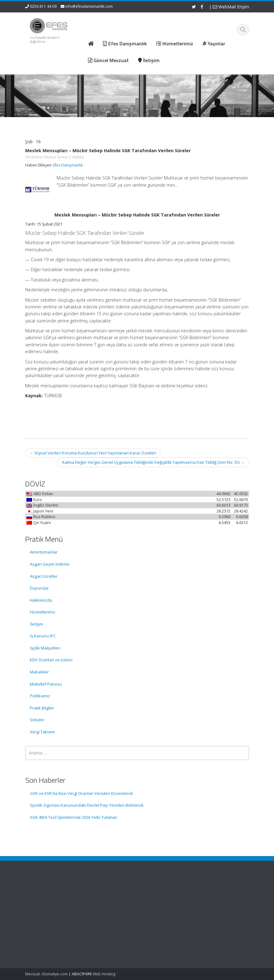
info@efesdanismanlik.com (89, 6)
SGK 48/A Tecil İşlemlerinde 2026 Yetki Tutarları (74, 817)
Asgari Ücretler (44, 576)
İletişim (36, 624)
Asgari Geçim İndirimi (50, 564)
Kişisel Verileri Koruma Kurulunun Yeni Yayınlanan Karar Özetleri (93, 453)
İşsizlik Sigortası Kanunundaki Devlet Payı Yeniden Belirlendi (87, 805)
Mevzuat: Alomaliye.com (46, 974)
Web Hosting (104, 974)
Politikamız (40, 696)
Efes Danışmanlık (68, 165)
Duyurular (39, 588)
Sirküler (37, 720)
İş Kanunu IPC (43, 636)
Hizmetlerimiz (43, 612)
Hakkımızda (41, 600)
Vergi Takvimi (42, 732)
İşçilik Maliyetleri (45, 648)
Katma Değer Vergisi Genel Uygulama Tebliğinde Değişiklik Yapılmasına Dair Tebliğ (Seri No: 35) (153, 462)
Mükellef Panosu (46, 684)
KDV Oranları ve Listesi (51, 660)
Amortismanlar (44, 552)
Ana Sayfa (159, 895)
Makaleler (39, 672)
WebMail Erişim (231, 7)
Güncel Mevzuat (165, 913)
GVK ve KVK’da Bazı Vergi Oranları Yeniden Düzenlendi (81, 793)
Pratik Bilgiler (42, 708)
